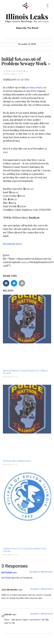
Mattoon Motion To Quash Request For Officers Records (25, 372)
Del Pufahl (7, 573)
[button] (47, 5)
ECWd (25, 80)
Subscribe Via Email (27, 28)
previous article (34, 87)
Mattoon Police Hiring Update (17, 461)
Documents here (12, 244)
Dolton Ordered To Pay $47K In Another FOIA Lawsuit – (24, 550)
